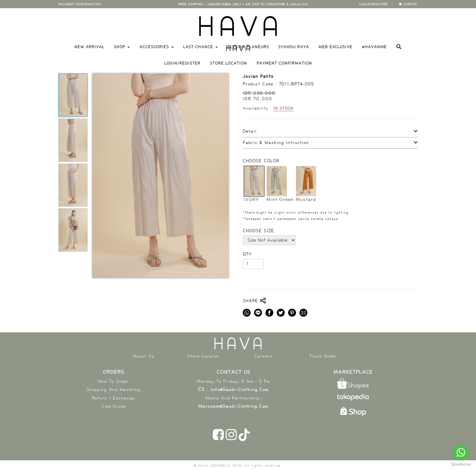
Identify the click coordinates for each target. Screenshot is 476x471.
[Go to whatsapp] (461, 452)
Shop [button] (122, 47)
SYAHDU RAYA (294, 47)
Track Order (323, 356)
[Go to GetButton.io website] (461, 465)
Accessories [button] (157, 47)
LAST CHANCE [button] (200, 47)
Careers (263, 356)
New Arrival (89, 47)
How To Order (114, 381)
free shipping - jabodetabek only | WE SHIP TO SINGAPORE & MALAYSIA (243, 4)
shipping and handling (113, 390)
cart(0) (408, 4)
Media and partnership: (233, 398)
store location (229, 63)
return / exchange (113, 398)
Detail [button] (250, 131)
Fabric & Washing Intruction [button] (276, 143)
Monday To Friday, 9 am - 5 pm (233, 381)
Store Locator (203, 356)
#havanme (374, 47)
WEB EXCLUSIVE (335, 47)
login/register (374, 4)
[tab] (330, 132)
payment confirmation (80, 4)
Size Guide (114, 406)
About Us (144, 356)
